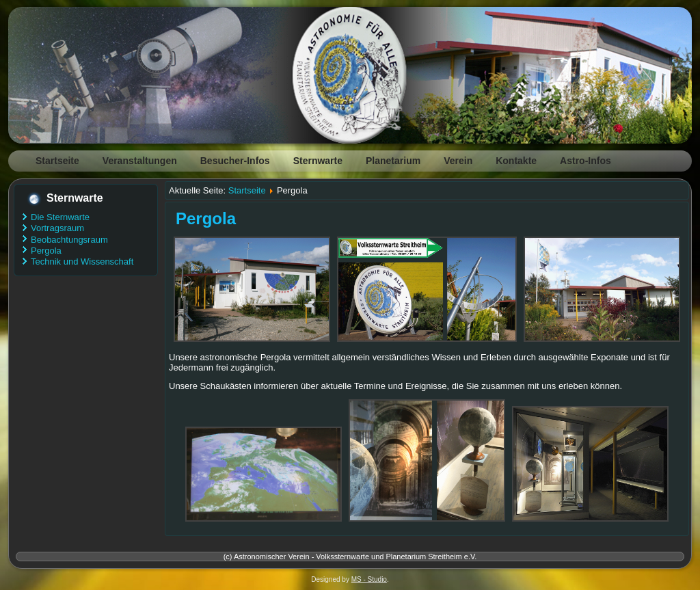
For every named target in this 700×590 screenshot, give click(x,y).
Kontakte (516, 161)
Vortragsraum (57, 228)
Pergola (46, 251)
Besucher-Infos (235, 161)
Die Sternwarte (60, 217)
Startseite (57, 161)
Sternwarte (318, 161)
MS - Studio (369, 579)
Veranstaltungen (140, 161)
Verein (458, 161)
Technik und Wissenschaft (82, 262)
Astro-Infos (585, 161)
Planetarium (393, 161)
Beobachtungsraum (69, 240)
